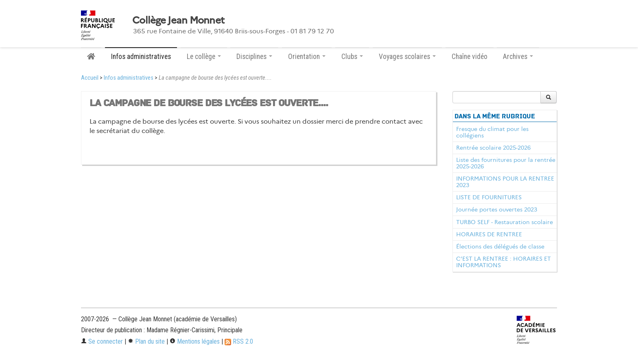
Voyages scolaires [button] (407, 57)
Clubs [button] (352, 57)
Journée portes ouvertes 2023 (497, 209)
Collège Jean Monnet (178, 20)
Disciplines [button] (254, 57)
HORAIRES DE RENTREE (489, 234)
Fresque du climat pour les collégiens (492, 132)
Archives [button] (518, 57)
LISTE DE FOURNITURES (489, 197)
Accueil (90, 78)
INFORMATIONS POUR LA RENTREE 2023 (505, 182)
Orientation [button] (307, 57)
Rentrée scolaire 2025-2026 (493, 148)
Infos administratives (141, 57)
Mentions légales (195, 341)
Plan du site (146, 341)
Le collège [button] (204, 57)
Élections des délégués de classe (500, 246)
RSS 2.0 (239, 341)
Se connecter (102, 341)
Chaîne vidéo (470, 57)
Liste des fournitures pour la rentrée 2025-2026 (506, 163)
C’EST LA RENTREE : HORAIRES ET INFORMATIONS (504, 262)
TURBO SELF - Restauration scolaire (505, 222)
